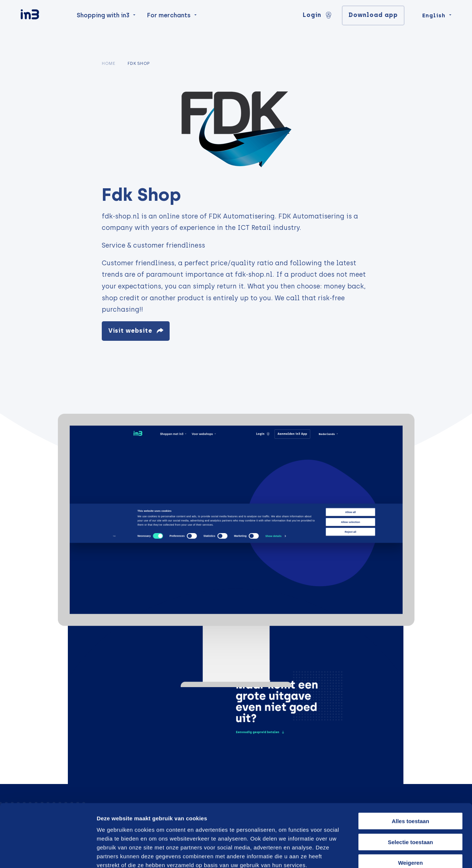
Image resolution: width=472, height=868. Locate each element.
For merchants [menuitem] (169, 30)
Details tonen (377, 853)
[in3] (43, 30)
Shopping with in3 (103, 30)
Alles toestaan (410, 779)
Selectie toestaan (411, 800)
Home (108, 63)
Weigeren (410, 821)
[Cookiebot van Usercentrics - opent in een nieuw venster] (48, 854)
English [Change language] (434, 30)
